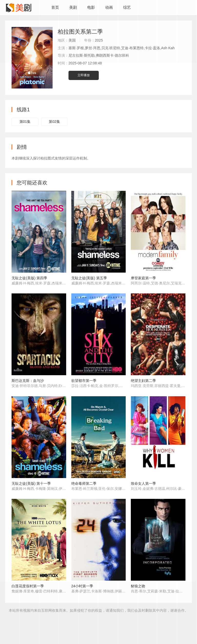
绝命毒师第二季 (84, 483)
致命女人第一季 (143, 483)
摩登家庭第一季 (143, 278)
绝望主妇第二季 (143, 381)
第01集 (25, 122)
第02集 (54, 122)
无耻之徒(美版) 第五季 (89, 278)
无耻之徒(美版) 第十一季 (31, 483)
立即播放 (84, 75)
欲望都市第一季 (84, 381)
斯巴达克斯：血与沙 (28, 381)
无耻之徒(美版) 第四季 (29, 278)
